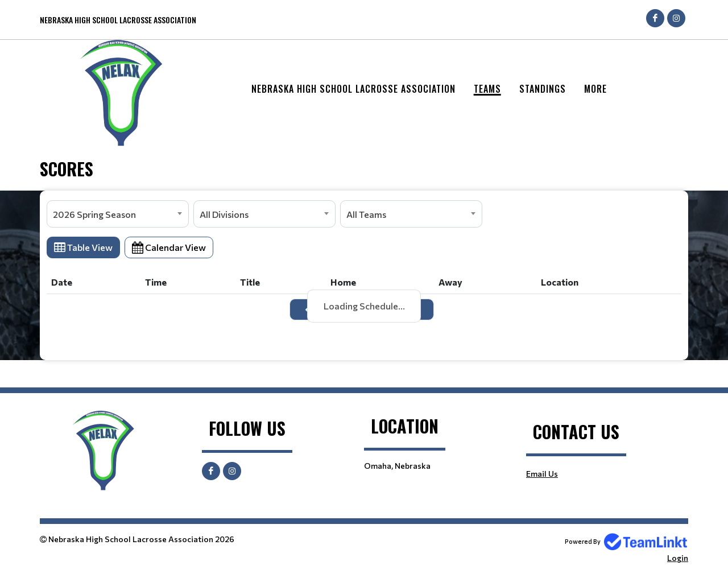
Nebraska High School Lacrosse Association (353, 89)
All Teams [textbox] (366, 214)
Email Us (542, 474)
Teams (487, 89)
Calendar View (169, 247)
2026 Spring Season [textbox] (94, 214)
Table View (83, 247)
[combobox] (118, 214)
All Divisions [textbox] (224, 214)
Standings (543, 89)
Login (678, 558)
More (595, 89)
